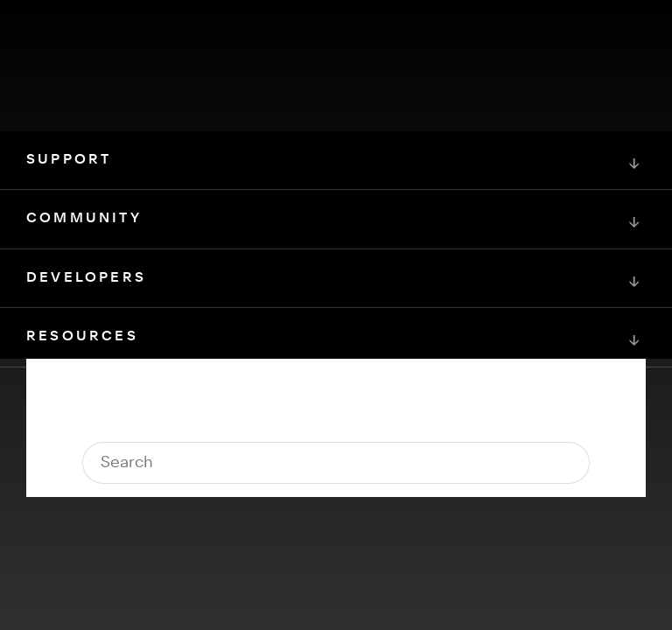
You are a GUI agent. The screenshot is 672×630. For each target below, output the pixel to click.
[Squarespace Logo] (336, 464)
